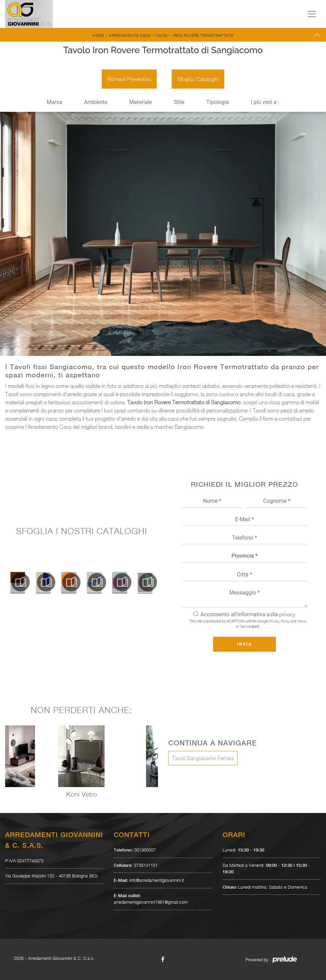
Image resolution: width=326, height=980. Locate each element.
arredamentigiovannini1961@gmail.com (151, 902)
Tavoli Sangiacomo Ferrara (203, 758)
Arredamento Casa (130, 35)
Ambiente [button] (96, 102)
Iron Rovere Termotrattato (203, 35)
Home (98, 35)
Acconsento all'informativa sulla (248, 614)
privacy (287, 614)
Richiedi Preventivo (129, 79)
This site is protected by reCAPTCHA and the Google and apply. (248, 624)
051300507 (145, 850)
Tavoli (162, 35)
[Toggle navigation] (312, 14)
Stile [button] (179, 102)
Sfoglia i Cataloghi (198, 79)
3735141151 (146, 865)
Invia (244, 644)
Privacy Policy (280, 621)
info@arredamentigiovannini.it (157, 880)
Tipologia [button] (217, 102)
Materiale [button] (140, 102)
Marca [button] (54, 102)
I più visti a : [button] (265, 102)
